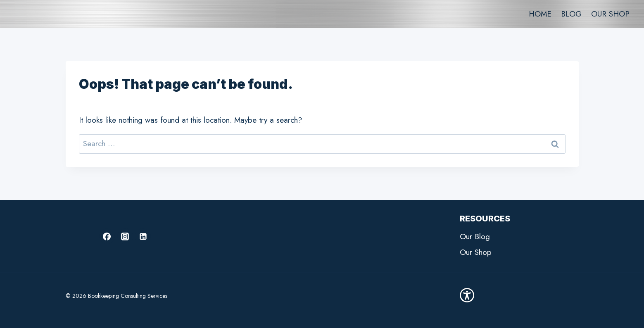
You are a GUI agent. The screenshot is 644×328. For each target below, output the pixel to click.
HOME (540, 14)
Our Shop (476, 252)
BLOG (571, 14)
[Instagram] (125, 236)
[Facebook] (107, 236)
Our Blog (475, 236)
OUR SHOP (610, 14)
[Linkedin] (143, 236)
